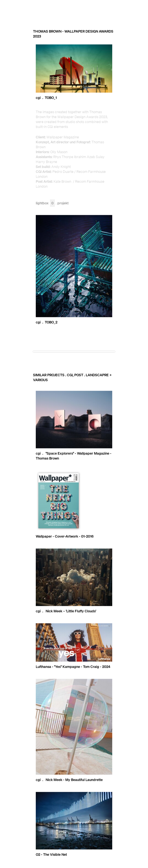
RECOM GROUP (122, 10)
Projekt (63, 203)
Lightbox (45, 203)
